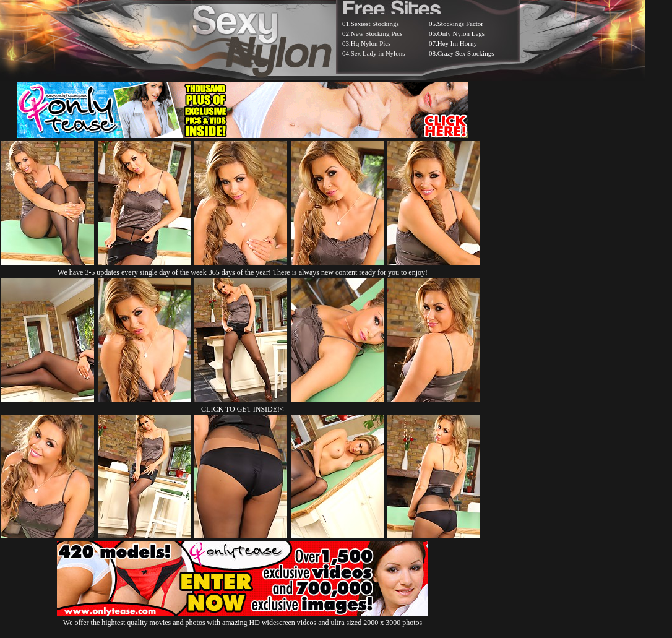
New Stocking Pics (377, 33)
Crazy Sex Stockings (466, 53)
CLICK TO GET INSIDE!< (243, 409)
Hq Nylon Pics (371, 43)
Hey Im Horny (457, 43)
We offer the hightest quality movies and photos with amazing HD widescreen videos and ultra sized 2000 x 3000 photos (243, 618)
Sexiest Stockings (375, 24)
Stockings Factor (460, 24)
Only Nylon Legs (461, 33)
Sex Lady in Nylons (378, 53)
